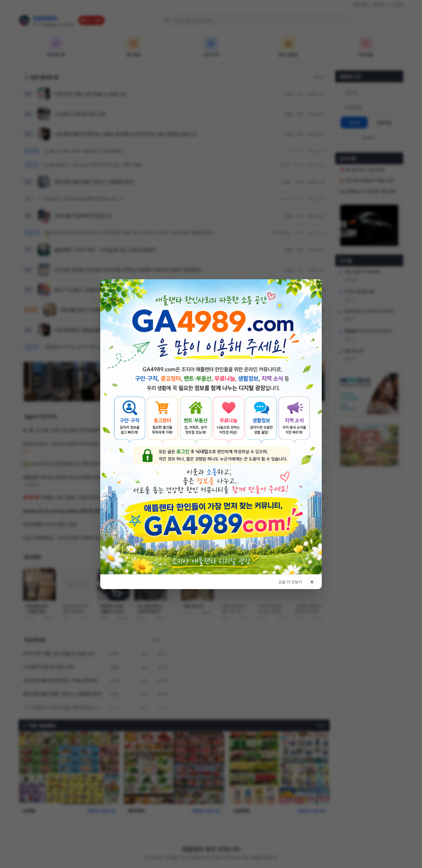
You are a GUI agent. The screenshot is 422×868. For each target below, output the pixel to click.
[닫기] (312, 582)
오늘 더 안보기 (290, 582)
